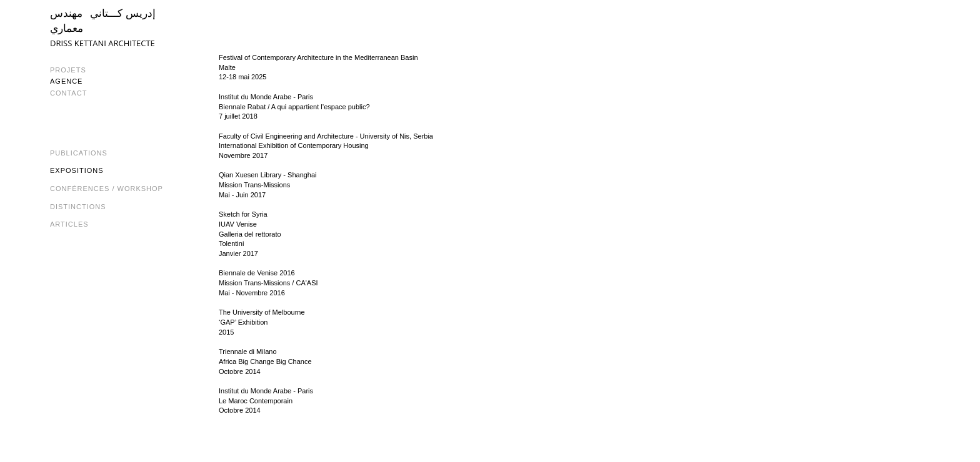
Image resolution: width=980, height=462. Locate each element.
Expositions (77, 170)
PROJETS (68, 70)
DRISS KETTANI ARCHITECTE (102, 43)
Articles (69, 224)
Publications (79, 153)
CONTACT (68, 93)
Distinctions (78, 207)
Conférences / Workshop (107, 189)
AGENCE (66, 81)
